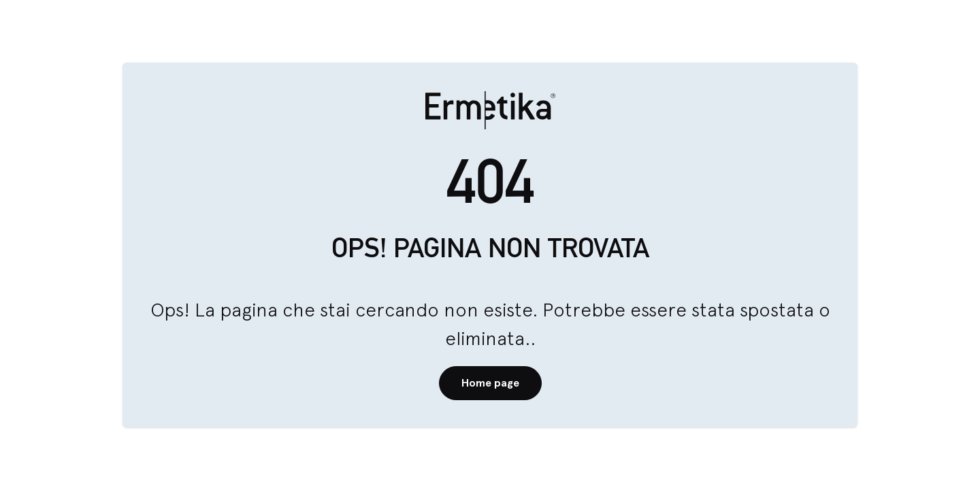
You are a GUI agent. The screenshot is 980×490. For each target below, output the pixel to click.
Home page (490, 383)
